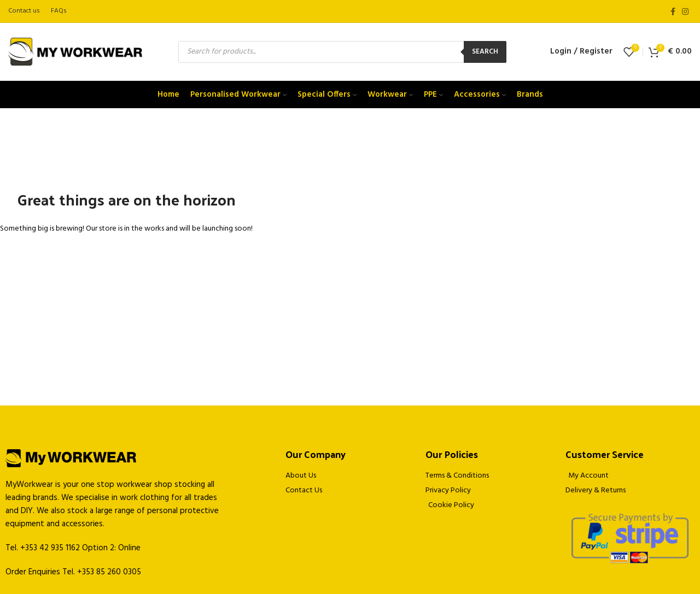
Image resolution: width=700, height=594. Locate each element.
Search (485, 52)
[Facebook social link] (673, 11)
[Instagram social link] (685, 11)
